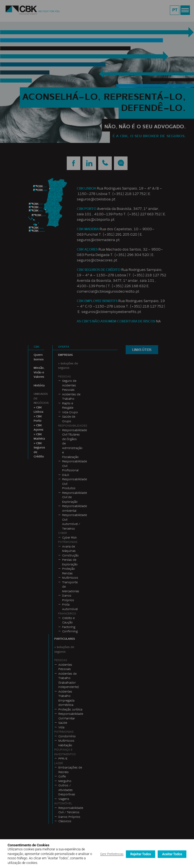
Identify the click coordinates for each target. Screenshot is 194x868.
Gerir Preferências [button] (112, 854)
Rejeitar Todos (141, 854)
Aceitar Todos (172, 854)
